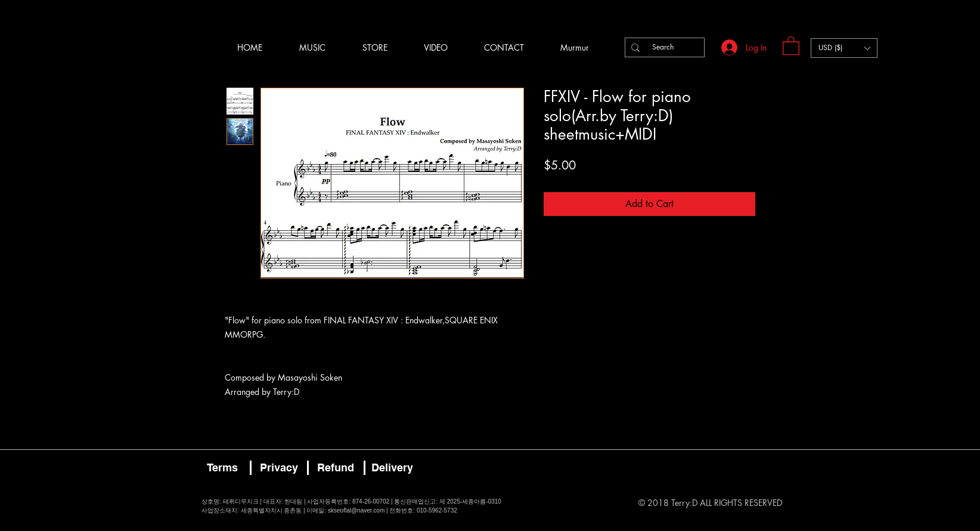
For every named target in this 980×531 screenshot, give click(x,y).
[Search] (663, 47)
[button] (791, 45)
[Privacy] (279, 468)
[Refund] (336, 468)
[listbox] (844, 48)
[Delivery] (392, 468)
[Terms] (222, 468)
